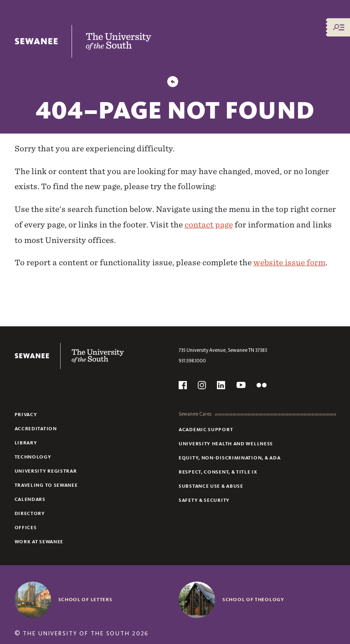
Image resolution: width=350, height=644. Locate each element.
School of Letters (85, 599)
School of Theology (253, 599)
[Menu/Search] (339, 27)
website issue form (289, 262)
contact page (209, 224)
